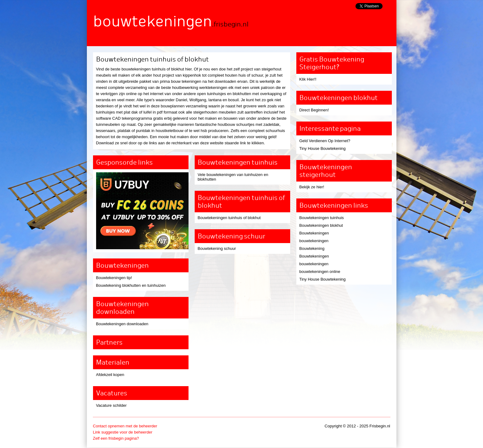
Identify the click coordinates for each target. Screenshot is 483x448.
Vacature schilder (111, 405)
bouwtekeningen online (320, 272)
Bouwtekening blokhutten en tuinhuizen (131, 285)
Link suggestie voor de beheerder (123, 432)
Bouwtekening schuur (217, 248)
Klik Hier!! (308, 79)
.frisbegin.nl (230, 24)
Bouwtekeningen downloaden (122, 324)
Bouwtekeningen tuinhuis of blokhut (229, 218)
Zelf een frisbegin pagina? (116, 438)
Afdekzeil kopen (110, 375)
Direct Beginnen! (314, 110)
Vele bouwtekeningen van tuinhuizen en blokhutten (233, 177)
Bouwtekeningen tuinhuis (322, 218)
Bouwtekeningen (314, 233)
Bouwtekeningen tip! (114, 278)
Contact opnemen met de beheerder (125, 426)
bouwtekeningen (314, 241)
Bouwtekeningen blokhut (321, 225)
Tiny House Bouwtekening (323, 148)
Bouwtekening (312, 248)
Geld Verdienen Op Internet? (325, 141)
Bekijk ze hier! (312, 187)
